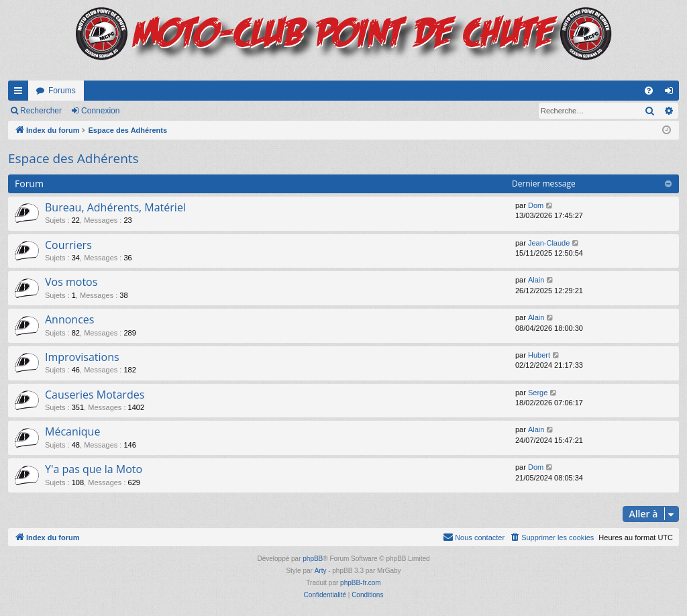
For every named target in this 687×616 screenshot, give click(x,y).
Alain (536, 280)
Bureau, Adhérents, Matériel (115, 207)
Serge (538, 393)
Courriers (68, 245)
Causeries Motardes (95, 395)
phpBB (313, 559)
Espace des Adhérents (73, 158)
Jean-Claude (549, 243)
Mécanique (72, 431)
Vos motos (71, 282)
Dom (536, 205)
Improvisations (82, 357)
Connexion (100, 111)
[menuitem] (649, 91)
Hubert (539, 355)
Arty (321, 571)
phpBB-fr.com (361, 583)
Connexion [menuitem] (672, 93)
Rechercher (41, 111)
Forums (62, 91)
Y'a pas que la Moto (94, 469)
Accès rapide (21, 93)
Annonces (69, 319)
